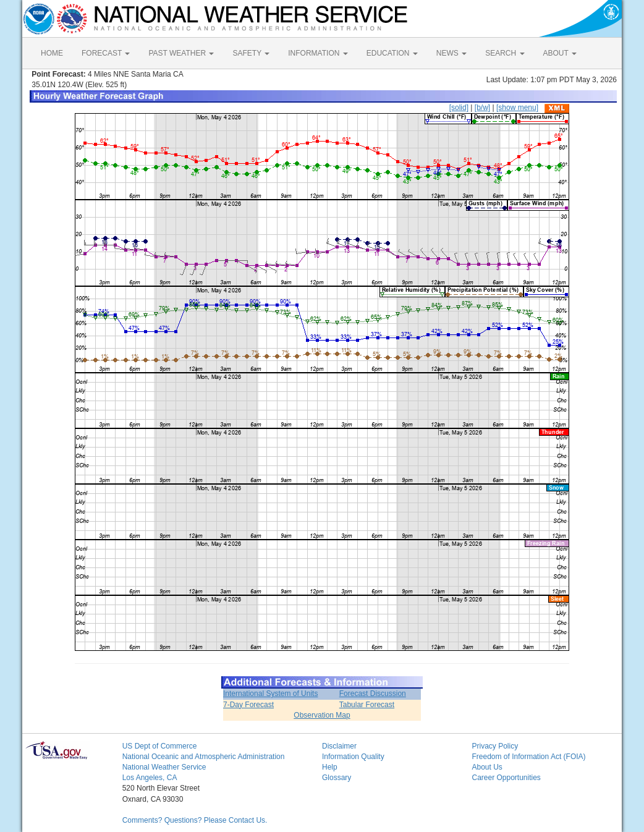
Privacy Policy (495, 746)
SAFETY (251, 53)
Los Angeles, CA (150, 778)
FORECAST (106, 53)
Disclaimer (339, 746)
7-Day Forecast (248, 705)
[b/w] (482, 108)
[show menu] (517, 108)
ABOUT (560, 53)
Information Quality (353, 757)
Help (330, 767)
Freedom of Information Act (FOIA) (528, 757)
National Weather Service (164, 767)
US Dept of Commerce (160, 746)
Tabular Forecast (367, 705)
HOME (52, 53)
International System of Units (270, 694)
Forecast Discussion (373, 694)
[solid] (459, 108)
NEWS (451, 53)
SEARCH (505, 53)
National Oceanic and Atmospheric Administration (204, 757)
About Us (487, 767)
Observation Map (322, 715)
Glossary (337, 778)
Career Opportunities (506, 778)
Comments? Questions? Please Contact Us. (195, 820)
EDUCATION (392, 53)
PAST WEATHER (181, 53)
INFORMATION (318, 53)
